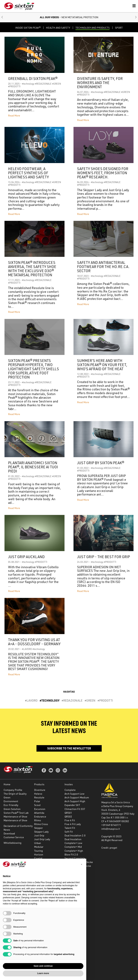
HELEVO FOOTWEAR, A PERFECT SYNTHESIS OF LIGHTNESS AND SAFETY (28, 173)
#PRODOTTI (14, 86)
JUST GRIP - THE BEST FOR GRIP (103, 557)
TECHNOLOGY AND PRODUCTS (93, 28)
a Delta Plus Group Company (117, 806)
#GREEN (57, 84)
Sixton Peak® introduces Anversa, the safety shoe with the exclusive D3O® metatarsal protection (32, 269)
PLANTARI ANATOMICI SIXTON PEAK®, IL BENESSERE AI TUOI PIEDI (33, 467)
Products (39, 784)
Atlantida (39, 813)
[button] (2, 17)
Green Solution (12, 809)
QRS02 (68, 816)
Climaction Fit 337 (75, 809)
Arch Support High (75, 801)
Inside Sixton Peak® (28, 28)
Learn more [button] (43, 973)
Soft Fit (69, 832)
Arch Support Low (74, 794)
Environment (11, 801)
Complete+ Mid (73, 847)
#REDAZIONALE (43, 84)
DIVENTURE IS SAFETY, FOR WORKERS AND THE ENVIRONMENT (100, 83)
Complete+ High (74, 851)
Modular (39, 847)
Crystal (38, 858)
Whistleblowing (12, 843)
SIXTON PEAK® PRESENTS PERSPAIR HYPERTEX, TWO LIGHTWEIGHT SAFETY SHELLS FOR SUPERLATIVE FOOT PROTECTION (34, 369)
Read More (14, 115)
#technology (28, 84)
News (7, 830)
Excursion (40, 809)
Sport (119, 28)
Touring (38, 851)
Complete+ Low (73, 843)
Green (7, 797)
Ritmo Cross (41, 824)
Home (7, 784)
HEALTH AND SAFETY (58, 28)
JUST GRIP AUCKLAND (26, 557)
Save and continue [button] (43, 966)
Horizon (39, 854)
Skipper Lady (41, 832)
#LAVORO (27, 649)
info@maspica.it (111, 829)
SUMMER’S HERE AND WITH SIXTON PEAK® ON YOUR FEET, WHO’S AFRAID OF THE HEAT (102, 365)
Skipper (38, 828)
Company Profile (13, 790)
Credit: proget (109, 848)
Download (9, 833)
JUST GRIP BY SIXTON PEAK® (101, 463)
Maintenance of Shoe (15, 816)
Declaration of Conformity (18, 826)
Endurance (40, 816)
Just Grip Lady (42, 839)
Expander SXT (72, 805)
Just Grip (39, 835)
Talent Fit (70, 828)
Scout (37, 805)
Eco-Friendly (11, 805)
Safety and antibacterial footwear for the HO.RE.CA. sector (103, 267)
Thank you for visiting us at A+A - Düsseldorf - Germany (34, 642)
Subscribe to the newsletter (69, 748)
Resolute (39, 797)
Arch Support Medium (77, 797)
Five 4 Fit (70, 820)
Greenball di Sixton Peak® (33, 79)
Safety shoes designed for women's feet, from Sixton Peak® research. (103, 173)
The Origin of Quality (15, 794)
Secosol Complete (75, 858)
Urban (38, 843)
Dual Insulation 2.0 (75, 835)
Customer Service (14, 837)
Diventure (40, 790)
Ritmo (38, 820)
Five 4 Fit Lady (73, 824)
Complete (70, 790)
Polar (37, 801)
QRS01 (68, 813)
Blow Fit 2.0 (71, 854)
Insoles (69, 784)
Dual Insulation (73, 839)
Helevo (38, 794)
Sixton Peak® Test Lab (16, 813)
